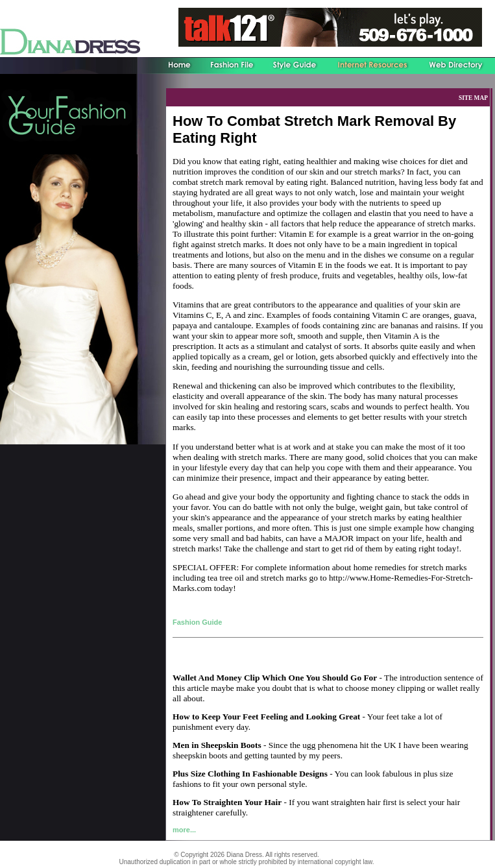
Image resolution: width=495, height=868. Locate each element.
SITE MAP (473, 98)
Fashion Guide (197, 622)
